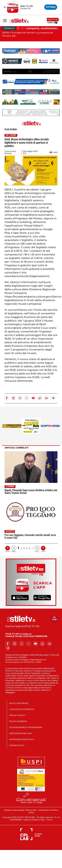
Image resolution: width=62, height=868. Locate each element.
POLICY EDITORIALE (19, 703)
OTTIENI (51, 7)
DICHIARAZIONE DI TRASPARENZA (26, 727)
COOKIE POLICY (17, 745)
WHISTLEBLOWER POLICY (22, 739)
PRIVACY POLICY (17, 715)
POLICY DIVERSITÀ (18, 721)
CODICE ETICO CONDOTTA (22, 709)
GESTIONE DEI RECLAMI (20, 733)
